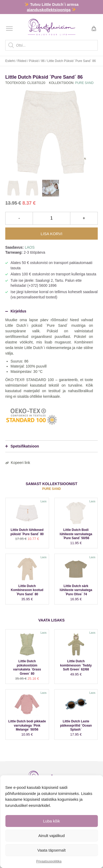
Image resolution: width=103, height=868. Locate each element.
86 (43, 61)
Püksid (34, 61)
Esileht (10, 61)
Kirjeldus (16, 311)
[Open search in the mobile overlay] (51, 45)
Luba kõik (51, 821)
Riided (22, 61)
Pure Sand (84, 83)
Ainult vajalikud (51, 836)
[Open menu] (9, 28)
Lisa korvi (51, 234)
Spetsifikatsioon (22, 446)
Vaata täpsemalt (51, 850)
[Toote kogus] (51, 218)
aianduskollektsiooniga (49, 10)
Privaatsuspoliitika (49, 861)
